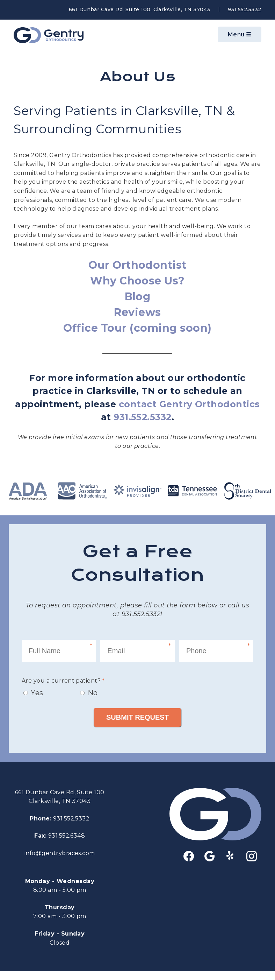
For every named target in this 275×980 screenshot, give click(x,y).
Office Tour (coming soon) (137, 328)
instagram (252, 856)
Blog (138, 297)
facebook (189, 856)
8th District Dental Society (247, 491)
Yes (37, 693)
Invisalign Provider (138, 491)
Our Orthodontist (137, 265)
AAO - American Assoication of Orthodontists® (82, 491)
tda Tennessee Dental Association (193, 491)
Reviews (137, 312)
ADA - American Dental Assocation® (28, 491)
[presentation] (193, 681)
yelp (230, 855)
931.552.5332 (245, 9)
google (210, 856)
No (93, 693)
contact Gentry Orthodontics (189, 404)
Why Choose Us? (137, 281)
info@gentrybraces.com (60, 853)
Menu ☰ (240, 34)
